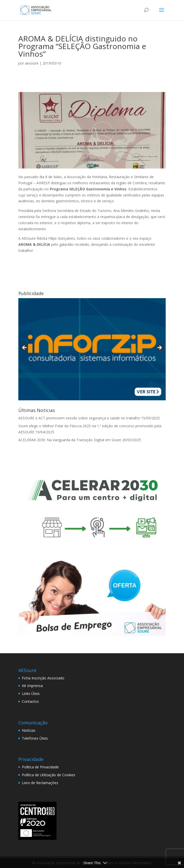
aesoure (32, 63)
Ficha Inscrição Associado (43, 678)
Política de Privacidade (40, 767)
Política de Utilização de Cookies (49, 775)
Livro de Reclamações (40, 783)
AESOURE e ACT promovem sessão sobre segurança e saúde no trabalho (79, 418)
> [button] (159, 348)
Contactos (30, 701)
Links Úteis (31, 694)
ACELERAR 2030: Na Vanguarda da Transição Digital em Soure (70, 440)
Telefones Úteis (35, 738)
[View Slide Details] (92, 349)
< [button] (25, 348)
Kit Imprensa (32, 686)
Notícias (29, 730)
